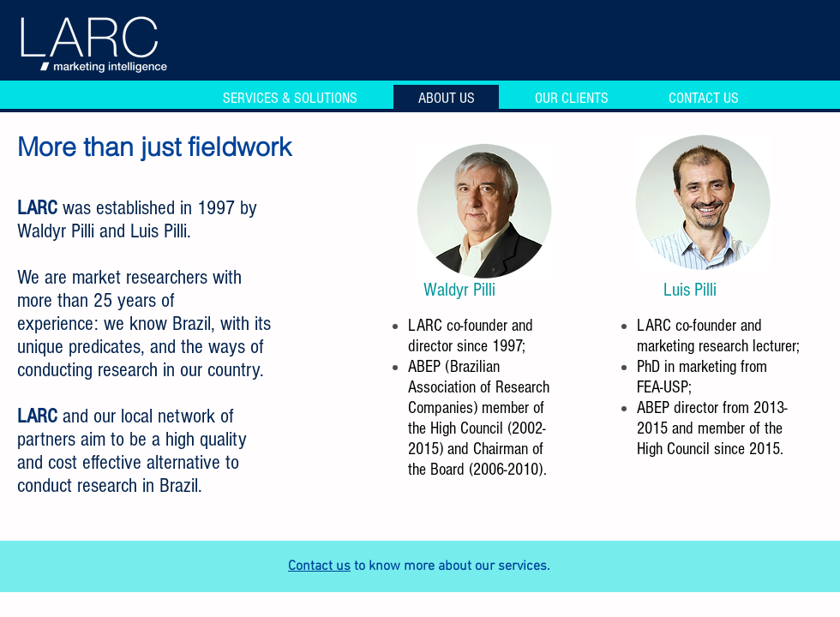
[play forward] (537, 210)
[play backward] (437, 210)
